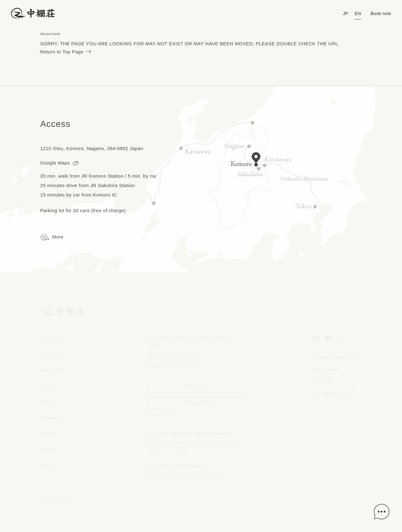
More (52, 238)
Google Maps (59, 163)
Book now (381, 13)
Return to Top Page (65, 52)
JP (346, 13)
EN (358, 13)
